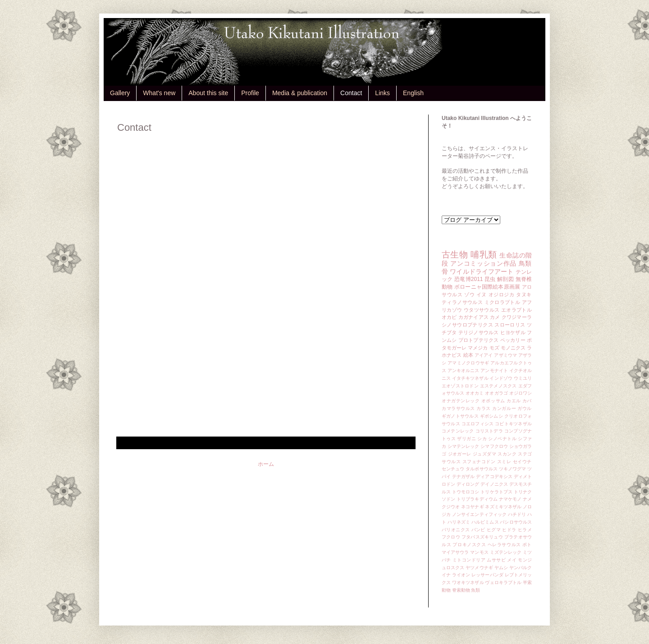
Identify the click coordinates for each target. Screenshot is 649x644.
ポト (527, 545)
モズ (494, 348)
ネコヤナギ (472, 507)
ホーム (266, 464)
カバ (527, 401)
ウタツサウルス (482, 310)
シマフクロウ (494, 446)
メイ (512, 560)
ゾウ (469, 294)
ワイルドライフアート (482, 271)
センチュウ (453, 469)
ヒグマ (494, 530)
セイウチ (522, 462)
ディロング (468, 484)
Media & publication (300, 93)
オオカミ (475, 393)
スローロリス (510, 325)
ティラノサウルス (462, 302)
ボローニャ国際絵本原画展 (487, 287)
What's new (159, 93)
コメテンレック (458, 431)
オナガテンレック (461, 401)
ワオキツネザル (468, 582)
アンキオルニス (464, 370)
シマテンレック (464, 446)
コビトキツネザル (513, 424)
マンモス (479, 552)
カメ (495, 317)
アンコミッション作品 (483, 263)
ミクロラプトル (503, 302)
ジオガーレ (460, 454)
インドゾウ (501, 378)
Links (382, 93)
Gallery (120, 93)
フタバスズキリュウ (482, 537)
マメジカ (478, 348)
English (413, 93)
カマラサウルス (458, 408)
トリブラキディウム (477, 499)
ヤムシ (501, 568)
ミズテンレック (506, 552)
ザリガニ (466, 439)
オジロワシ (521, 393)
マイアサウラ (455, 552)
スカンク (507, 454)
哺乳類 (484, 255)
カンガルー (504, 408)
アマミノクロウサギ (468, 363)
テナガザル (463, 476)
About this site (208, 93)
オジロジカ (502, 294)
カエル (514, 401)
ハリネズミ (459, 522)
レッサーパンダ (487, 575)
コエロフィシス (478, 424)
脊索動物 (461, 590)
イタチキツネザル (470, 378)
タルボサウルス (482, 469)
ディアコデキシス (494, 476)
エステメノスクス (498, 386)
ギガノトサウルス (460, 416)
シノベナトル (502, 439)
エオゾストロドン (460, 386)
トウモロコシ (466, 492)
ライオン (461, 575)
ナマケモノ (510, 499)
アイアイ (484, 355)
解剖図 (505, 279)
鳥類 (525, 263)
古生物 (455, 255)
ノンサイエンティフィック (479, 514)
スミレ (504, 462)
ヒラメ (525, 530)
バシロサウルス (516, 522)
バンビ (478, 530)
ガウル (525, 408)
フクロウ (451, 537)
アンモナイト (494, 370)
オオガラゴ (496, 393)
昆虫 (490, 279)
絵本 (468, 355)
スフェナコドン (479, 462)
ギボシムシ (491, 416)
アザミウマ (505, 355)
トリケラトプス (496, 492)
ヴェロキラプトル (503, 582)
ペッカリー (513, 340)
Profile (250, 93)
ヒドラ (509, 530)
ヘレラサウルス (504, 545)
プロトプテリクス (479, 340)
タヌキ (524, 294)
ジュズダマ (484, 454)
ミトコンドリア (469, 560)
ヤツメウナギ (479, 568)
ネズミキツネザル (503, 507)
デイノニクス (494, 484)
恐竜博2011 (468, 279)
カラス (484, 408)
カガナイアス (473, 317)
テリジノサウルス (479, 332)
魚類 (475, 590)
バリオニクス (456, 530)
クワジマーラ (517, 317)
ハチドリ (517, 514)
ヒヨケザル (513, 332)
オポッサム (493, 401)
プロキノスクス (469, 545)
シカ (482, 439)
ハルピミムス (485, 522)
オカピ (449, 317)
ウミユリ (523, 378)
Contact (351, 93)
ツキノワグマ (513, 469)
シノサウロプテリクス (467, 325)
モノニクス (513, 348)
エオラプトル (516, 310)
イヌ (482, 294)
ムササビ (496, 560)
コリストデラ (489, 431)
